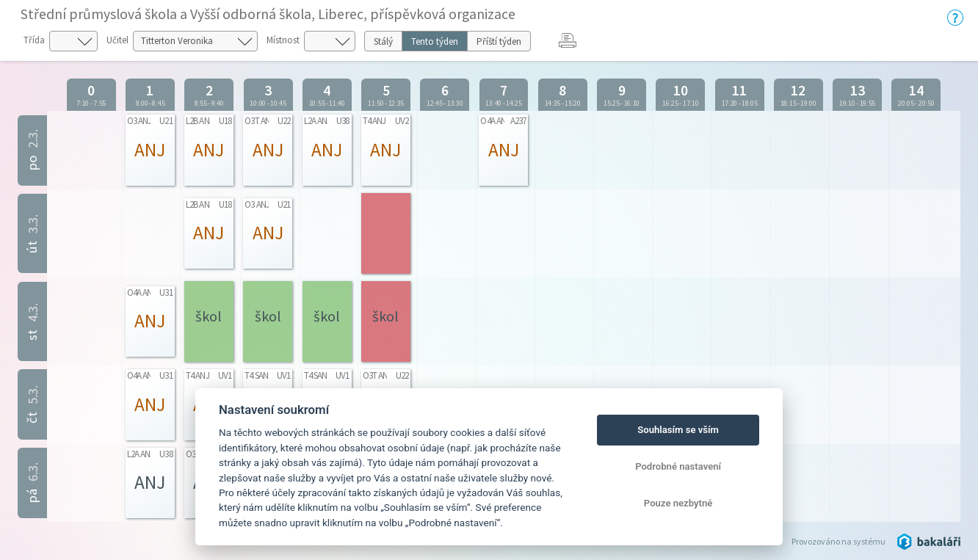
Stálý (383, 41)
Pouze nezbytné (678, 503)
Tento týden (435, 41)
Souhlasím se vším (678, 430)
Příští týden (499, 41)
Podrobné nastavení (678, 466)
